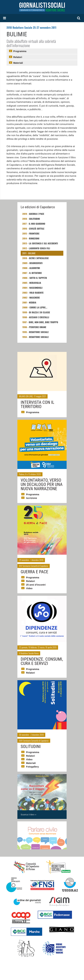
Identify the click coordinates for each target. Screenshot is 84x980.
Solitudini (35, 219)
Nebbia (33, 302)
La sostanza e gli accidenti (44, 243)
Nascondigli (36, 288)
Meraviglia (35, 283)
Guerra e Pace (37, 214)
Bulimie (32, 253)
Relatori (18, 57)
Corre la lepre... (38, 307)
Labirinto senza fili (40, 248)
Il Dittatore (36, 273)
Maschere (35, 297)
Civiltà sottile (37, 228)
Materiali (18, 63)
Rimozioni (34, 238)
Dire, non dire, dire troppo (43, 322)
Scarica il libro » (28, 815)
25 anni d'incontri (36, 585)
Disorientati (36, 263)
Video (29, 588)
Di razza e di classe (40, 312)
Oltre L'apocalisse (39, 258)
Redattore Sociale (39, 332)
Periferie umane (38, 327)
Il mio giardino (37, 224)
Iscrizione (32, 498)
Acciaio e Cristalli (39, 317)
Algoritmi (35, 268)
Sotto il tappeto (38, 278)
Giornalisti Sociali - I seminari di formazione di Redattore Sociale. (42, 7)
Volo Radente (37, 293)
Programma (20, 51)
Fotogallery (32, 767)
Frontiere (34, 233)
